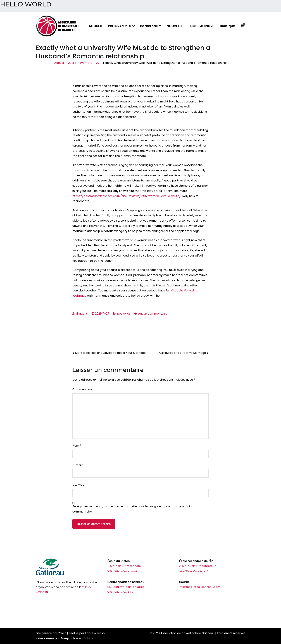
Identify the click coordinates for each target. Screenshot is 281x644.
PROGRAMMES (120, 26)
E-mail (78, 465)
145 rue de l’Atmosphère (124, 566)
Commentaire (82, 389)
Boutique (227, 26)
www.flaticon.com (89, 638)
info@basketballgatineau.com (200, 587)
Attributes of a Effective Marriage (182, 353)
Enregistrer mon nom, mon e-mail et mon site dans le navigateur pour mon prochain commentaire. (132, 509)
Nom (77, 446)
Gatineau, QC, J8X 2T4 (194, 571)
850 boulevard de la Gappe (126, 587)
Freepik (66, 638)
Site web (78, 485)
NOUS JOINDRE (202, 26)
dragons (82, 314)
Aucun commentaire (153, 314)
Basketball (149, 26)
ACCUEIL (96, 26)
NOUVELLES (176, 26)
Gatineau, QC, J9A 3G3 (122, 571)
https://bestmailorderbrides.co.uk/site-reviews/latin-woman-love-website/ (127, 196)
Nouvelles (124, 314)
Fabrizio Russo (95, 633)
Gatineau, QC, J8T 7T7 (122, 592)
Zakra (62, 633)
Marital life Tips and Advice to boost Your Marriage (110, 353)
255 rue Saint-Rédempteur (197, 566)
